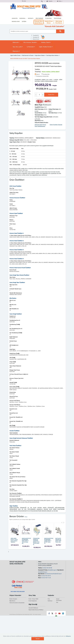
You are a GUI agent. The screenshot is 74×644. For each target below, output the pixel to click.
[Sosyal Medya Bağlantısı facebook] (49, 614)
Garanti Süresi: (39, 113)
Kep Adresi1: (61, 570)
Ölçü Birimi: (38, 121)
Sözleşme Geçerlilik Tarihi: (16, 140)
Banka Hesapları (13, 599)
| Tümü (26, 517)
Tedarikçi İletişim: (40, 138)
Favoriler (35, 35)
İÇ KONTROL (49, 18)
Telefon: (40, 568)
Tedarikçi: (12, 138)
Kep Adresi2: (42, 574)
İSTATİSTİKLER (58, 18)
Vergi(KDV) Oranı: (39, 107)
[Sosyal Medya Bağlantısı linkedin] (63, 614)
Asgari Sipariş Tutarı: (15, 142)
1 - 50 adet (12, 151)
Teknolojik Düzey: (39, 115)
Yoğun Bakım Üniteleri (40, 55)
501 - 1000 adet (13, 162)
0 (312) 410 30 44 (46, 576)
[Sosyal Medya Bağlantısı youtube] (59, 614)
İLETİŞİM (24, 22)
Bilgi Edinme (12, 601)
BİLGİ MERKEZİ (39, 18)
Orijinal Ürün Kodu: (53, 109)
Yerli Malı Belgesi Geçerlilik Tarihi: (44, 117)
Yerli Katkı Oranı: (53, 113)
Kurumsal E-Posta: (43, 570)
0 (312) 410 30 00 (47, 568)
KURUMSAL (23, 18)
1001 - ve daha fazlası (15, 165)
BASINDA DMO (16, 22)
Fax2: (40, 578)
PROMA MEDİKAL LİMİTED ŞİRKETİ (51, 72)
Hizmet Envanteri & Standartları (17, 603)
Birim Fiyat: (39, 105)
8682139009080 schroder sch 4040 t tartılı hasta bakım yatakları (25, 59)
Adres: (40, 562)
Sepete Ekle (51, 95)
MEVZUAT (31, 18)
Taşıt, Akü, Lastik (18, 47)
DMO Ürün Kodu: (39, 109)
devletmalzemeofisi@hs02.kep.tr (53, 574)
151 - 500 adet (13, 159)
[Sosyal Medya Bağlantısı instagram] (56, 614)
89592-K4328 (48, 66)
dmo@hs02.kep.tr (43, 572)
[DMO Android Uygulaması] (56, 616)
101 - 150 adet (13, 157)
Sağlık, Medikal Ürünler (46, 47)
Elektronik (16, 42)
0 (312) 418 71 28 (46, 578)
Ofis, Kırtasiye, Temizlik (30, 42)
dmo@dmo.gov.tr (53, 570)
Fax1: (40, 576)
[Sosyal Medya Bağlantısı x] (52, 614)
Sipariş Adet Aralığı (14, 149)
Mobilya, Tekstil (46, 42)
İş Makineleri (31, 47)
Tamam (38, 639)
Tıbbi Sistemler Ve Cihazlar (28, 55)
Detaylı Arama (35, 39)
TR (23, 1)
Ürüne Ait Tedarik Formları (41, 123)
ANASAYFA (15, 18)
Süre (22, 149)
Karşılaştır (35, 37)
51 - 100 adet (13, 154)
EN (25, 1)
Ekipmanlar (16, 51)
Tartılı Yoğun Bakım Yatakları (52, 55)
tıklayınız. (68, 636)
